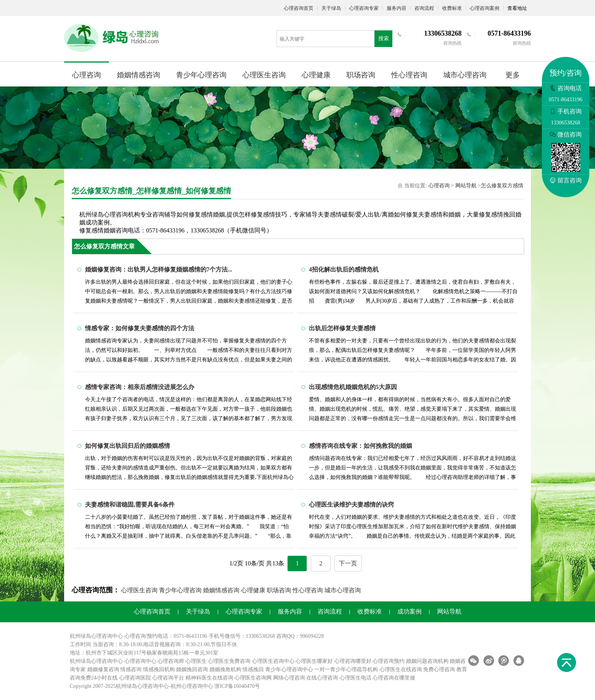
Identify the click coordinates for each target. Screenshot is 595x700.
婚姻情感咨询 (139, 75)
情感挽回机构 (159, 669)
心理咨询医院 (135, 678)
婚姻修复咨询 (103, 669)
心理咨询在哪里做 (394, 678)
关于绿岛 (331, 8)
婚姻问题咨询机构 (427, 661)
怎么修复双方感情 (502, 186)
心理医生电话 (356, 678)
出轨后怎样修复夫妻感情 (342, 328)
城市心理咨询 (465, 75)
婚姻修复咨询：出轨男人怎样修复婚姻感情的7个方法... (159, 269)
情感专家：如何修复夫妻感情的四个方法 (140, 328)
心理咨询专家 (364, 8)
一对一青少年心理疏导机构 (346, 669)
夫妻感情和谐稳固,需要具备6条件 (130, 505)
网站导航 (466, 186)
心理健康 (316, 75)
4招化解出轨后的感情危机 (344, 269)
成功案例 (409, 611)
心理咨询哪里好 (353, 661)
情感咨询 (131, 669)
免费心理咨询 (439, 669)
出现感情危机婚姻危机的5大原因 (353, 387)
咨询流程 (424, 8)
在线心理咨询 (322, 678)
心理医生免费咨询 (229, 661)
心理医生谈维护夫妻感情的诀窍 (351, 505)
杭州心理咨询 (187, 686)
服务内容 (397, 8)
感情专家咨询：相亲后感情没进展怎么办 (140, 387)
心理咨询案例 (485, 8)
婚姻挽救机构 (225, 669)
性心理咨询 (409, 75)
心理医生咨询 (264, 75)
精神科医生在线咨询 (209, 678)
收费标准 (452, 8)
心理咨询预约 (389, 661)
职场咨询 (361, 75)
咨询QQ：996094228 (300, 636)
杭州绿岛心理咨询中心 (96, 661)
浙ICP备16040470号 (237, 686)
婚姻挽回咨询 (192, 669)
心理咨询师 (171, 661)
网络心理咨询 (289, 678)
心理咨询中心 (140, 661)
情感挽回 (253, 669)
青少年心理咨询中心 (289, 669)
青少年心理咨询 (201, 75)
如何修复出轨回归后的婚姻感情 (127, 446)
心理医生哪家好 (314, 661)
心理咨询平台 (168, 678)
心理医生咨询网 (253, 678)
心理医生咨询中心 (273, 661)
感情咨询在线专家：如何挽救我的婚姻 (360, 446)
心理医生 (196, 661)
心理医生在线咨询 (401, 669)
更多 (513, 75)
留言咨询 (566, 180)
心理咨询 (87, 75)
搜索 (384, 38)
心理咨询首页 (299, 8)
